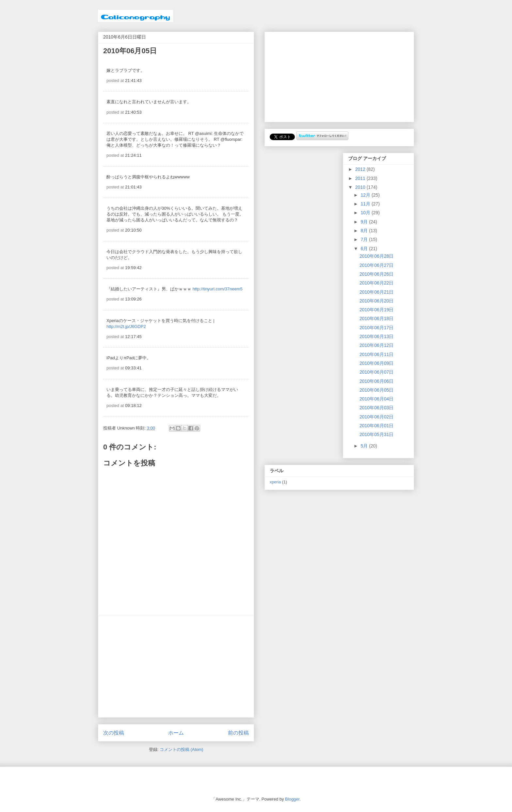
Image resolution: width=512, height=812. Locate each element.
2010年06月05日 (376, 390)
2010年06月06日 (376, 381)
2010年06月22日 (376, 283)
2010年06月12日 (376, 345)
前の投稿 (238, 733)
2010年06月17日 (376, 328)
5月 (365, 446)
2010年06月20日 (376, 301)
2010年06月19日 (376, 310)
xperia (275, 482)
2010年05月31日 (376, 434)
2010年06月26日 (376, 274)
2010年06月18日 (376, 318)
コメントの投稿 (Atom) (182, 749)
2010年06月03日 (376, 408)
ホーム (176, 733)
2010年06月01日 (376, 426)
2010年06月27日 (376, 265)
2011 (361, 178)
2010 (361, 187)
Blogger (292, 799)
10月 (366, 213)
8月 (365, 231)
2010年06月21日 (376, 292)
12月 (366, 195)
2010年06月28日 (376, 256)
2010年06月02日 (376, 417)
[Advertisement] (176, 667)
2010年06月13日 (376, 336)
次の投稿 (114, 733)
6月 (365, 249)
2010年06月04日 (376, 399)
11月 (366, 204)
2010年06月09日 (376, 363)
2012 (361, 169)
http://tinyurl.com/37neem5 (218, 289)
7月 (365, 239)
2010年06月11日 (376, 354)
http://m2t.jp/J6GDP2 (126, 326)
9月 (365, 222)
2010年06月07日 (376, 372)
